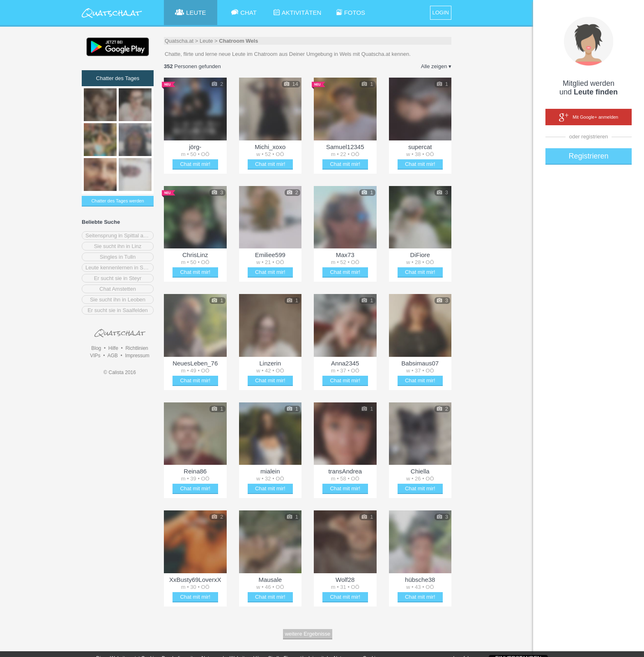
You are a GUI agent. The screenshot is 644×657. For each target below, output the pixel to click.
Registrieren (588, 156)
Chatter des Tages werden (117, 201)
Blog (96, 348)
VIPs (95, 356)
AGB (112, 356)
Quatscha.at (179, 41)
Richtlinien (137, 348)
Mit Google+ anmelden (589, 117)
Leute (206, 41)
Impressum (137, 356)
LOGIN (441, 13)
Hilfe (113, 348)
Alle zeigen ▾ (436, 66)
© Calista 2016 (120, 372)
